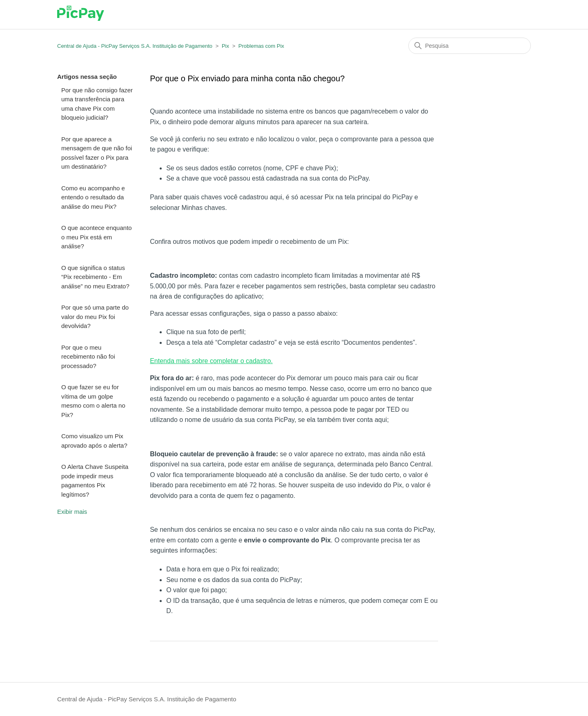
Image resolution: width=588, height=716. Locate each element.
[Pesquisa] (470, 46)
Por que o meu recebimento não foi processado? (88, 357)
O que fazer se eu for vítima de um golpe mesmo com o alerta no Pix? (93, 401)
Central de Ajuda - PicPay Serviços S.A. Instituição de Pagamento (135, 46)
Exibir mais (72, 512)
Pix (225, 46)
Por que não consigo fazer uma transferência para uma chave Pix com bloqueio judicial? (97, 104)
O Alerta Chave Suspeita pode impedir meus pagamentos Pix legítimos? (95, 481)
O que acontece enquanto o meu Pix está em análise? (97, 237)
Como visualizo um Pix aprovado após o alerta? (94, 441)
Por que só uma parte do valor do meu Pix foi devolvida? (95, 317)
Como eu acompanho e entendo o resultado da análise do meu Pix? (93, 197)
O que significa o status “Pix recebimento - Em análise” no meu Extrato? (95, 277)
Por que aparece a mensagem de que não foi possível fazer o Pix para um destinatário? (97, 153)
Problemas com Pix (261, 46)
